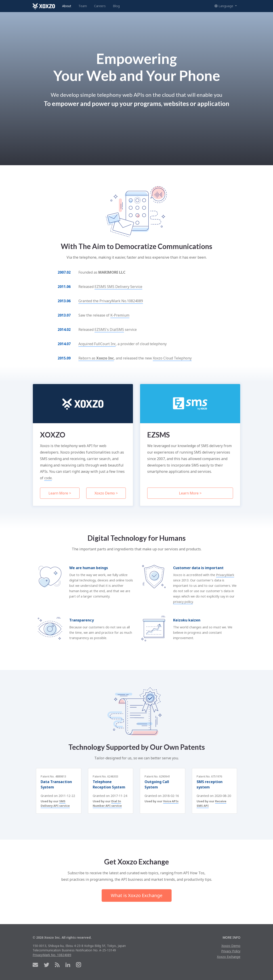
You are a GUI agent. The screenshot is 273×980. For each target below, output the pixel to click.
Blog (116, 6)
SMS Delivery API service (55, 803)
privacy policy (183, 602)
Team (83, 6)
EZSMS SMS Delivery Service (118, 287)
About (67, 6)
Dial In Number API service (107, 803)
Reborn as (96, 358)
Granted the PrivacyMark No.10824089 (111, 301)
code (48, 478)
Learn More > (60, 493)
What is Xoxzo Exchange (137, 895)
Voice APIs (171, 801)
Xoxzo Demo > (106, 493)
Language (224, 6)
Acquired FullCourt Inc (97, 344)
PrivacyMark (225, 575)
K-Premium (120, 315)
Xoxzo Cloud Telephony (172, 358)
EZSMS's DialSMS (109, 329)
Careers (100, 6)
